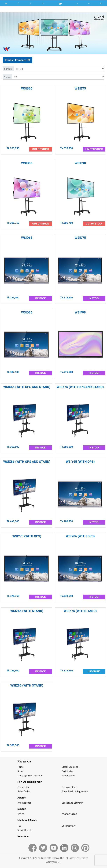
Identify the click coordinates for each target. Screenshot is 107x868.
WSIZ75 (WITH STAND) (80, 611)
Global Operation (70, 767)
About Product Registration (75, 791)
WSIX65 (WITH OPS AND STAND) (27, 387)
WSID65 (27, 238)
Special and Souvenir (72, 803)
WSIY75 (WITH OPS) (27, 536)
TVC (19, 826)
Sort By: (8, 69)
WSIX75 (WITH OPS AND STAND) (80, 387)
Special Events (25, 830)
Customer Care (69, 787)
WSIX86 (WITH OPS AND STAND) (27, 462)
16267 (21, 814)
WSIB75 (80, 88)
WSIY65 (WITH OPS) (80, 462)
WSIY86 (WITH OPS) (80, 536)
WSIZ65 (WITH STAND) (27, 611)
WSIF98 (80, 312)
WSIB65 (27, 88)
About (20, 771)
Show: (7, 77)
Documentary (69, 826)
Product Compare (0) (17, 60)
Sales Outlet (24, 791)
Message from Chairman (30, 775)
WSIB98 (80, 163)
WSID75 (80, 238)
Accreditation (68, 775)
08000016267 (69, 814)
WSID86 (27, 312)
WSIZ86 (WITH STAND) (27, 685)
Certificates (68, 771)
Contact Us (23, 787)
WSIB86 (27, 163)
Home (21, 767)
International (24, 803)
